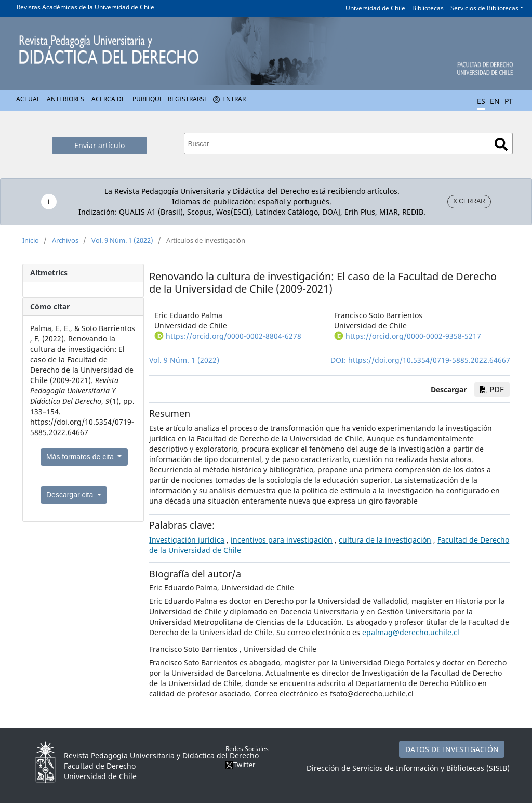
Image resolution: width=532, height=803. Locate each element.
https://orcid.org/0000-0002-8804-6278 (234, 336)
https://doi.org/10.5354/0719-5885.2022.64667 (429, 360)
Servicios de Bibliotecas (484, 8)
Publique (148, 99)
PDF (492, 389)
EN (495, 101)
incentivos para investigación (282, 540)
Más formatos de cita (81, 457)
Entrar (234, 99)
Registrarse (188, 99)
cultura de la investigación (385, 540)
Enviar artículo (99, 145)
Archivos (65, 240)
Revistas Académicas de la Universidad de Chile (85, 7)
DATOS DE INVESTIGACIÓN (452, 749)
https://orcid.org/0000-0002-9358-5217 (413, 336)
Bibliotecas (428, 8)
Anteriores (65, 99)
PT (509, 101)
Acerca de (108, 99)
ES (481, 101)
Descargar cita (71, 495)
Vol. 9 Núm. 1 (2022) (122, 240)
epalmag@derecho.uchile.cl (411, 632)
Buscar (501, 144)
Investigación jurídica (187, 540)
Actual (28, 99)
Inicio (31, 240)
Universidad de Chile (375, 8)
